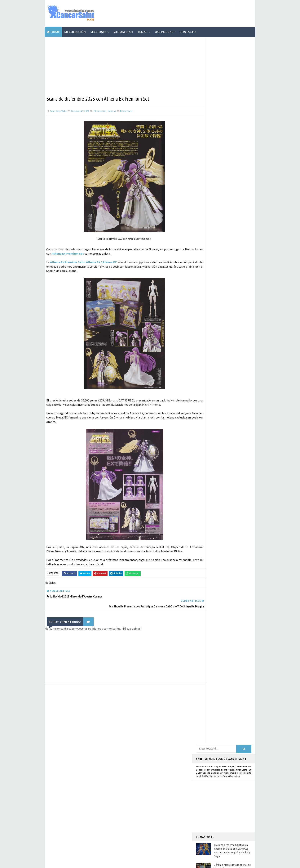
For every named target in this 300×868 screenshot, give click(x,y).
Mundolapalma (171, 863)
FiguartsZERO (152, 825)
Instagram (205, 389)
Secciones (99, 31)
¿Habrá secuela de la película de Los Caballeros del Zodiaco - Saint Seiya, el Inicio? (232, 178)
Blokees (147, 818)
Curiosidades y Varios (133, 791)
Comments (126, 110)
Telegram (204, 410)
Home (55, 31)
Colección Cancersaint (135, 764)
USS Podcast (165, 31)
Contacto (188, 31)
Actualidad (124, 31)
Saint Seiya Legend (210, 426)
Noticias (112, 110)
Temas (143, 31)
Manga (148, 785)
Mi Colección (75, 31)
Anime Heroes (129, 811)
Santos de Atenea (131, 838)
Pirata (125, 845)
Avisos (151, 811)
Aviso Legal (209, 812)
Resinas (126, 778)
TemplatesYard (81, 863)
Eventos (126, 818)
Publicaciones (130, 798)
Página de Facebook (210, 381)
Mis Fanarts (145, 831)
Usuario (232, 381)
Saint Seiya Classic (210, 430)
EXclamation (100, 110)
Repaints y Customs (152, 778)
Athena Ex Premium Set (76, 252)
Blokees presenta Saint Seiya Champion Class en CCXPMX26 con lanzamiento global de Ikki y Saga (232, 144)
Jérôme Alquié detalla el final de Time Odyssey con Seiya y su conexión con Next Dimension (232, 161)
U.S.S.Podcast (129, 758)
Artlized (156, 838)
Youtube (203, 394)
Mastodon (204, 398)
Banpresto (128, 825)
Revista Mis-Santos (132, 805)
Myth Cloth (128, 771)
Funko (125, 831)
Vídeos (151, 771)
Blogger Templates (125, 863)
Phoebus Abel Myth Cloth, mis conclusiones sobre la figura (87, 802)
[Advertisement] (183, 13)
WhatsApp (204, 414)
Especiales (127, 785)
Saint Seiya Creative (210, 435)
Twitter (203, 385)
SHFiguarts (145, 845)
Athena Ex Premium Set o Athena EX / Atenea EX (84, 261)
